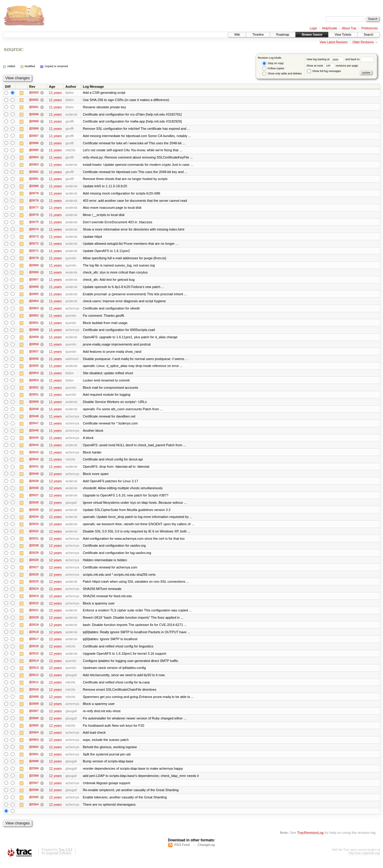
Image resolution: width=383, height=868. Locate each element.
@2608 (34, 710)
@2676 (34, 216)
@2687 (34, 136)
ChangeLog (206, 852)
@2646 (34, 434)
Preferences (370, 28)
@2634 (34, 521)
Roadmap (283, 35)
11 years (55, 93)
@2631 (34, 543)
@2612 (34, 681)
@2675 (34, 223)
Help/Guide (329, 28)
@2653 (34, 383)
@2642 (34, 463)
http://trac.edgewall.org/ (364, 860)
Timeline (258, 35)
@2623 (34, 601)
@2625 (34, 586)
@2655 (34, 368)
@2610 (34, 695)
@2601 (34, 761)
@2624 (34, 594)
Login (313, 28)
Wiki (237, 35)
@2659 (34, 339)
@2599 (34, 775)
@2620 (34, 623)
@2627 (34, 572)
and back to (360, 59)
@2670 (34, 260)
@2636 (34, 506)
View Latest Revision (334, 42)
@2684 (34, 158)
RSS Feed (182, 852)
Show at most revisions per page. (333, 66)
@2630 (34, 550)
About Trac (349, 28)
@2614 (34, 666)
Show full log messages (324, 71)
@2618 (34, 637)
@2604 (34, 739)
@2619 (34, 630)
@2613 (34, 673)
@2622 (34, 608)
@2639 (34, 485)
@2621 (34, 615)
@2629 (34, 557)
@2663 (34, 310)
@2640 (34, 477)
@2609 (34, 703)
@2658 (34, 347)
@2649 (34, 412)
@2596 (34, 797)
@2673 (34, 238)
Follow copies (273, 69)
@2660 (34, 332)
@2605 (34, 732)
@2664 (34, 303)
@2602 (34, 753)
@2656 (34, 361)
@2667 (34, 281)
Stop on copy (273, 63)
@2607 (34, 717)
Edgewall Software (59, 860)
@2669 (34, 267)
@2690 (34, 114)
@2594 (34, 811)
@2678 (34, 201)
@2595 (34, 804)
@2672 (34, 245)
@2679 (34, 194)
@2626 (34, 579)
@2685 (34, 151)
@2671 (34, 252)
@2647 (34, 427)
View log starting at (326, 59)
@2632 (34, 536)
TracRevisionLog (310, 839)
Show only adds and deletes (282, 74)
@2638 (34, 492)
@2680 (34, 187)
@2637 (34, 499)
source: (14, 49)
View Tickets (343, 35)
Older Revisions (363, 42)
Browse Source (312, 35)
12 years (55, 477)
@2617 (34, 644)
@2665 (34, 296)
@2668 (34, 274)
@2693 (34, 93)
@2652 (34, 390)
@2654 (34, 376)
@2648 (34, 419)
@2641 (34, 470)
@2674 (34, 231)
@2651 (34, 398)
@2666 (34, 289)
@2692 (34, 100)
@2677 (34, 209)
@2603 (34, 746)
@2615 (34, 659)
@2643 (34, 456)
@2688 (34, 129)
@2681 (34, 180)
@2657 (34, 354)
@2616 (34, 652)
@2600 (34, 768)
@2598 (34, 782)
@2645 (34, 441)
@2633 (34, 528)
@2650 (34, 405)
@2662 (34, 318)
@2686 (34, 143)
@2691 (34, 107)
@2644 (34, 448)
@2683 (34, 165)
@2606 (34, 724)
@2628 (34, 565)
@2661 (34, 325)
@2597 (34, 790)
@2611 (34, 688)
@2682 (34, 172)
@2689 (34, 122)
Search (368, 35)
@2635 (34, 514)
